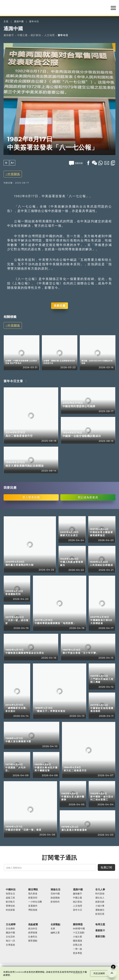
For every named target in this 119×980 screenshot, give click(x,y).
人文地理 (49, 35)
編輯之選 (55, 933)
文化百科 (10, 937)
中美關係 (14, 174)
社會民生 (33, 937)
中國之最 (22, 35)
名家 (53, 929)
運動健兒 (100, 910)
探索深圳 (33, 898)
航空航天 (10, 902)
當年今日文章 (13, 381)
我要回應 (59, 306)
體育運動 (33, 941)
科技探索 (10, 910)
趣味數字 (9, 35)
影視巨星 (100, 914)
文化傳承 (10, 929)
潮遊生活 (55, 889)
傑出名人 (100, 898)
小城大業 (77, 937)
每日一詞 (10, 941)
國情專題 (78, 924)
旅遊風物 (55, 898)
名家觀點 (55, 924)
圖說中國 (10, 933)
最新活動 (100, 936)
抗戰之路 (77, 945)
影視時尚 (55, 902)
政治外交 (33, 929)
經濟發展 (33, 933)
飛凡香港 (33, 894)
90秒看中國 (79, 929)
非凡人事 (100, 889)
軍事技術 (10, 906)
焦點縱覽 (33, 924)
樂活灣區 (33, 889)
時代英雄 (100, 894)
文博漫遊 (10, 945)
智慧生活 (10, 894)
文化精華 (11, 924)
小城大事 (100, 906)
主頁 (6, 22)
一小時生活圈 (35, 902)
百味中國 (55, 894)
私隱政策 (78, 972)
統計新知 (36, 35)
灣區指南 (33, 910)
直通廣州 (33, 906)
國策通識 (77, 941)
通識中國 (19, 22)
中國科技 (11, 889)
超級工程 (10, 898)
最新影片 (100, 930)
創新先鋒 (100, 902)
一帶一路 (77, 949)
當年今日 (34, 22)
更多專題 (77, 953)
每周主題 (100, 924)
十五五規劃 (79, 933)
